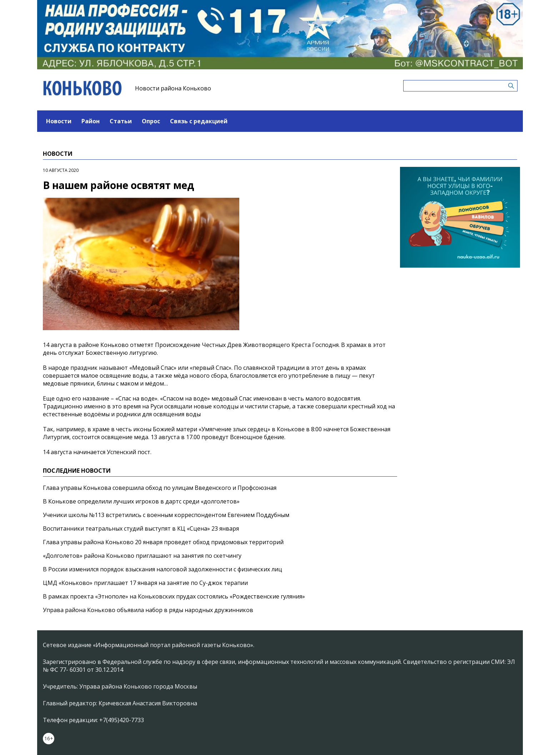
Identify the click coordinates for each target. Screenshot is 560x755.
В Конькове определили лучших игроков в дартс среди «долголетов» (141, 501)
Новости (59, 121)
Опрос (151, 121)
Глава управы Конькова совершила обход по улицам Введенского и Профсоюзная (160, 488)
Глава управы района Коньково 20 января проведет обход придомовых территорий (163, 542)
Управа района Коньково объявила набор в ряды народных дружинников (148, 610)
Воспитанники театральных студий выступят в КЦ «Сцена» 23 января (141, 528)
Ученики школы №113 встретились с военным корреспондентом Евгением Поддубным (166, 515)
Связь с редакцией (199, 121)
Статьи (121, 121)
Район (91, 121)
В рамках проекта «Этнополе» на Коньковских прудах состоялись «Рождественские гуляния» (174, 596)
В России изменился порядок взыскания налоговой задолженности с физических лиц (162, 569)
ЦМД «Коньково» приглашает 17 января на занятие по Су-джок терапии (145, 583)
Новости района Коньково (173, 88)
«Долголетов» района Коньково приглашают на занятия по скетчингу (142, 556)
